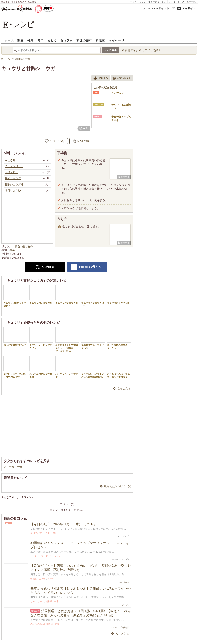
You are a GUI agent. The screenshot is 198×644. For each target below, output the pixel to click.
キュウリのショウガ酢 (41, 295)
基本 (56, 601)
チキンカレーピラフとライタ (41, 338)
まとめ (52, 40)
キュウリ (9, 467)
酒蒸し (34, 579)
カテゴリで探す (151, 50)
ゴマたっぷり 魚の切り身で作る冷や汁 (15, 367)
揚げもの (28, 246)
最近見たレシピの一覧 (117, 486)
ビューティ (154, 2)
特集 (30, 40)
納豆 (57, 624)
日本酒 (42, 579)
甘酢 (20, 467)
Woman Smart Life (120, 559)
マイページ (116, 40)
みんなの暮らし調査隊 (42, 624)
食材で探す (131, 50)
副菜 (12, 250)
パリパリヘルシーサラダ (67, 367)
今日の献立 (36, 533)
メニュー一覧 (189, 2)
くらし (143, 2)
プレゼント (174, 2)
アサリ (51, 579)
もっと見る (124, 389)
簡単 (41, 40)
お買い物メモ (122, 79)
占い (164, 2)
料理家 (100, 40)
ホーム (9, 40)
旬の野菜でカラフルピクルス (93, 338)
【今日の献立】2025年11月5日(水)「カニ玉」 (64, 524)
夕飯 (54, 533)
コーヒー (35, 556)
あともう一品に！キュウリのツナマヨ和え (119, 367)
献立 (21, 40)
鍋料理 (49, 601)
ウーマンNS (56, 556)
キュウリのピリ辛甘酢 (119, 295)
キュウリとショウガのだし (93, 296)
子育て (134, 2)
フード (45, 556)
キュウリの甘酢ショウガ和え (15, 296)
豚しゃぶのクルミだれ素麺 (41, 367)
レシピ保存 (83, 141)
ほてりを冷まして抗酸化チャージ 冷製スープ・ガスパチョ (67, 340)
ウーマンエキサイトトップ (159, 8)
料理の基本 (84, 40)
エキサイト (189, 8)
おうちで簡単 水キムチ (15, 337)
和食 (17, 246)
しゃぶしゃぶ (37, 601)
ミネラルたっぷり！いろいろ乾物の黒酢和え (93, 367)
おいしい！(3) (57, 141)
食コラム (66, 40)
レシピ (47, 533)
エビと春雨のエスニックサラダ (119, 338)
